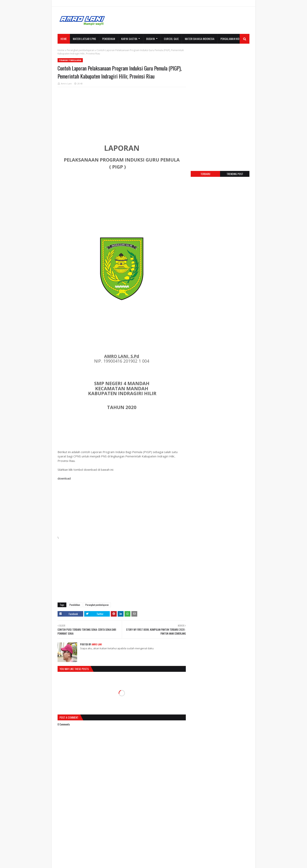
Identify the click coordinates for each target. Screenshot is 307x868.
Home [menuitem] (64, 39)
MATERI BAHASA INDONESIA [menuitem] (200, 39)
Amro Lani (66, 84)
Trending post (235, 174)
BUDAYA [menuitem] (151, 39)
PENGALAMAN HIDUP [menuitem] (232, 39)
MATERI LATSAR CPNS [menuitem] (84, 39)
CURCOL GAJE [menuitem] (171, 39)
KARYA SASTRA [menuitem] (129, 39)
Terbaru (205, 174)
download (64, 478)
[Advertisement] (178, 20)
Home (61, 50)
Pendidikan (75, 605)
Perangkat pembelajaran (80, 50)
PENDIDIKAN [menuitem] (109, 39)
